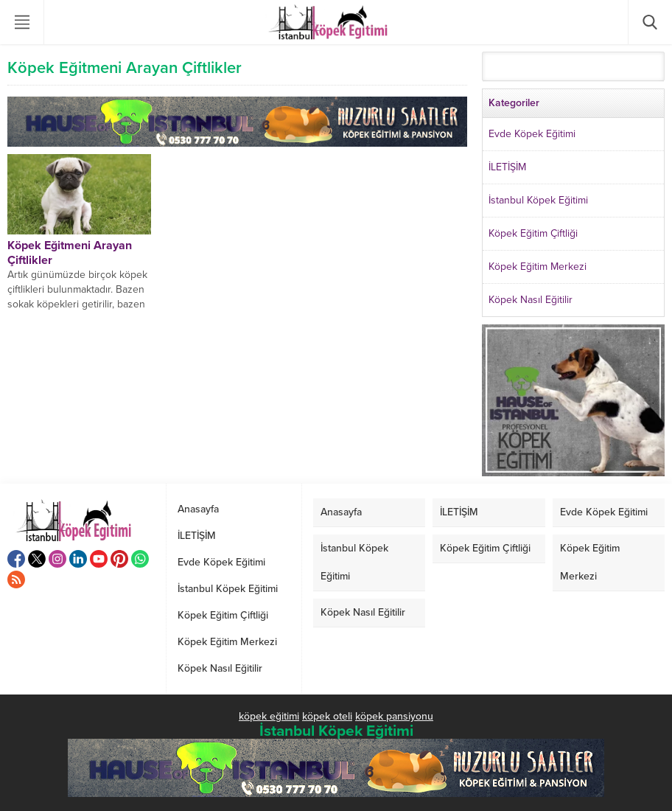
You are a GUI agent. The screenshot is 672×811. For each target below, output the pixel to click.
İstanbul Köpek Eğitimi (538, 200)
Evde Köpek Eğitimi (532, 134)
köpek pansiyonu (394, 716)
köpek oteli (327, 716)
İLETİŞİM (507, 167)
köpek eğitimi (269, 716)
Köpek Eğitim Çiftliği (533, 233)
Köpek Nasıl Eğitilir (531, 300)
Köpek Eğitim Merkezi (538, 267)
